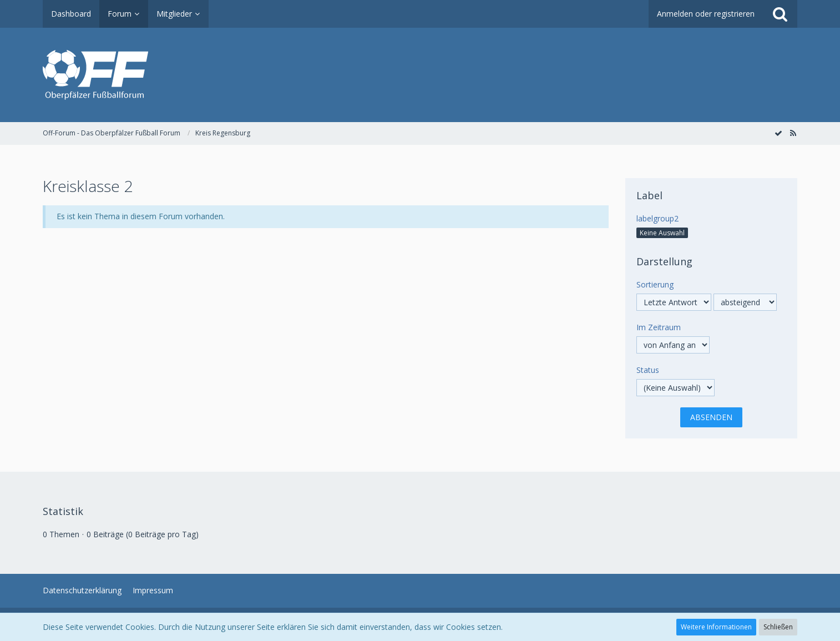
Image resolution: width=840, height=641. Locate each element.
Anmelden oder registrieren (706, 14)
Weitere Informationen (716, 627)
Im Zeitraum (659, 327)
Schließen (778, 627)
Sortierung (655, 284)
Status (648, 370)
